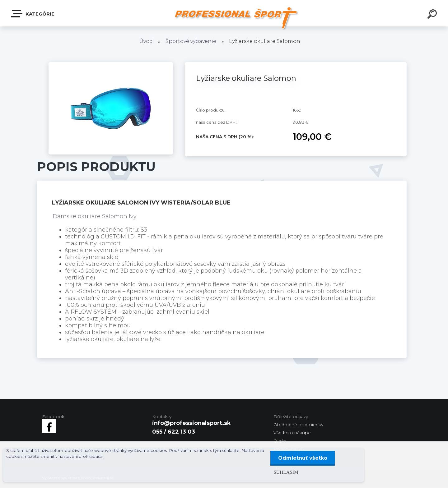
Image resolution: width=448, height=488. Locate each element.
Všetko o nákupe (292, 433)
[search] (433, 15)
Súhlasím (286, 472)
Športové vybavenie (191, 41)
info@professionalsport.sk (191, 423)
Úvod (146, 41)
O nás (280, 441)
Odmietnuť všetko (302, 458)
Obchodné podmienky (298, 425)
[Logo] (237, 18)
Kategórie (33, 14)
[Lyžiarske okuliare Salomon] (111, 65)
